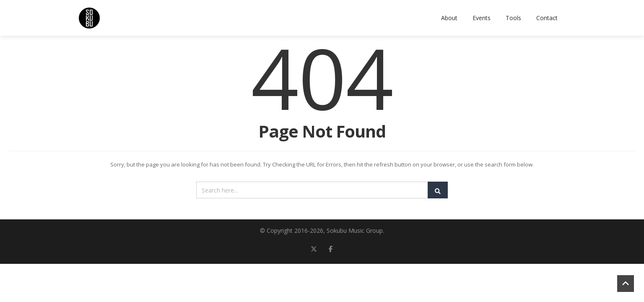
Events (482, 18)
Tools (513, 18)
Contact (547, 18)
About (449, 18)
